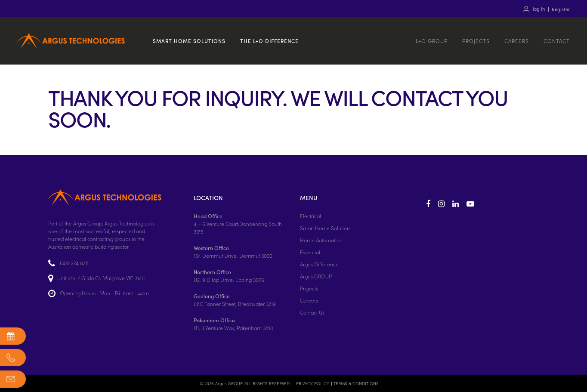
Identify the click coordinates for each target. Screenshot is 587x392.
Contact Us (312, 312)
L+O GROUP (432, 41)
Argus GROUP (316, 276)
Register (561, 9)
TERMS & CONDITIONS (356, 383)
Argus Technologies (71, 51)
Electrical (310, 216)
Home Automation (321, 240)
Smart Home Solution (325, 228)
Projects (476, 41)
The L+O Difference (269, 41)
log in (539, 9)
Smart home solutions (189, 41)
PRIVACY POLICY (313, 383)
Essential (310, 252)
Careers (517, 41)
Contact (557, 41)
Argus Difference (319, 264)
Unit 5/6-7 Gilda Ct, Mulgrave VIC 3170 (101, 278)
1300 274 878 (74, 263)
